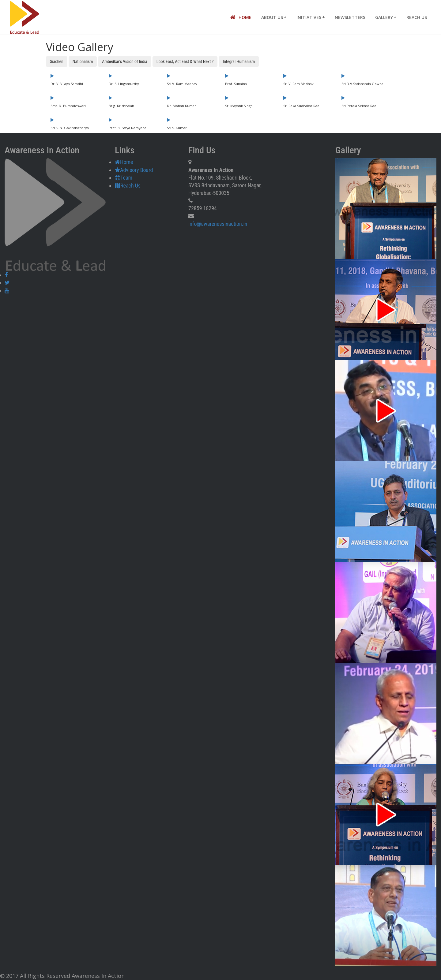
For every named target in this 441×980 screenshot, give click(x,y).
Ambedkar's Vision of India (124, 61)
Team (124, 178)
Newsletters (350, 17)
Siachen (57, 61)
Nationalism (83, 61)
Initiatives (311, 17)
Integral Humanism (239, 61)
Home (241, 17)
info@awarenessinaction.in (218, 224)
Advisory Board (134, 170)
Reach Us (417, 17)
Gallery (386, 17)
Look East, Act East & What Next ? (185, 61)
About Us (274, 17)
